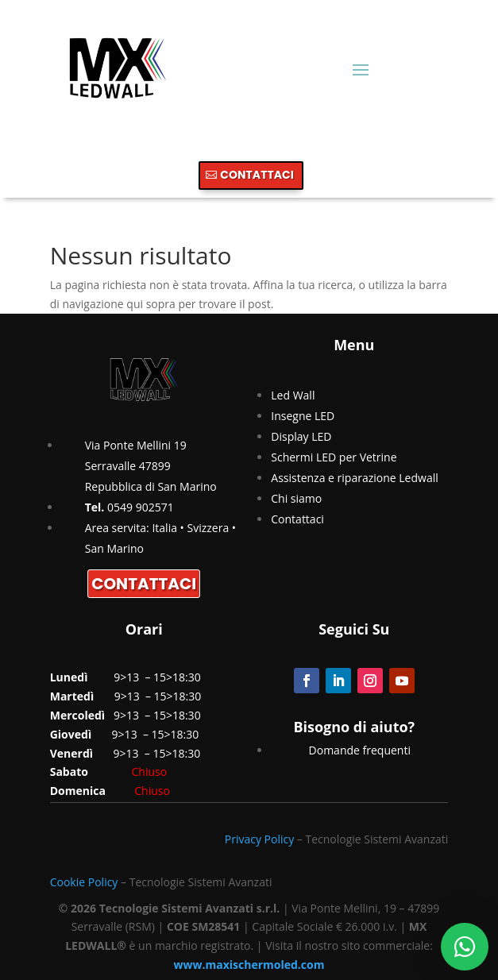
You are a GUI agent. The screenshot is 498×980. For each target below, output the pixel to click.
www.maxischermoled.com (249, 965)
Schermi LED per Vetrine (334, 457)
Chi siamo (296, 498)
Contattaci (297, 519)
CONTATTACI (257, 175)
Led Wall (293, 395)
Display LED (301, 436)
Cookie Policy (84, 882)
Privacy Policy (259, 839)
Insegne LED (303, 416)
